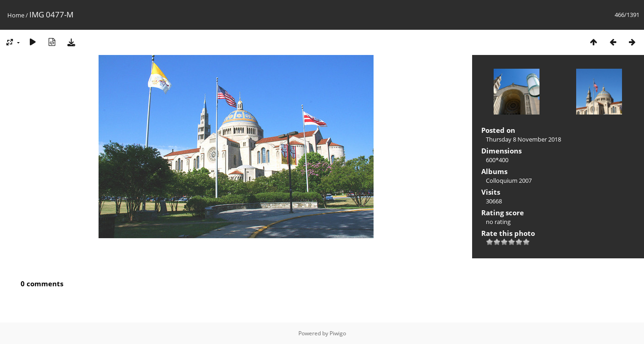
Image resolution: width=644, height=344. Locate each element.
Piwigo (338, 333)
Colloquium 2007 (509, 180)
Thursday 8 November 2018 (523, 139)
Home (16, 15)
